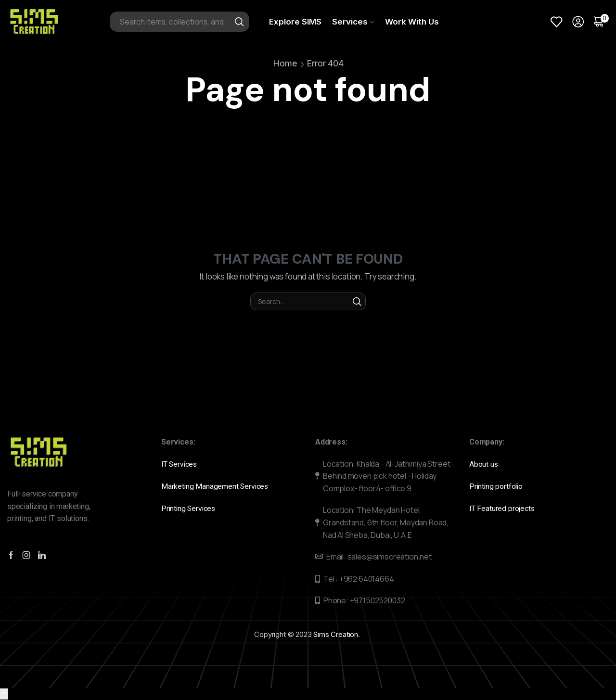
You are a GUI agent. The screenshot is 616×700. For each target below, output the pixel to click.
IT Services (181, 464)
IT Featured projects (502, 508)
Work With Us (412, 22)
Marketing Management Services (216, 486)
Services (353, 22)
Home (285, 63)
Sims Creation (336, 634)
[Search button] (239, 22)
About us (485, 464)
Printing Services (191, 508)
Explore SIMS (295, 22)
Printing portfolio (498, 486)
